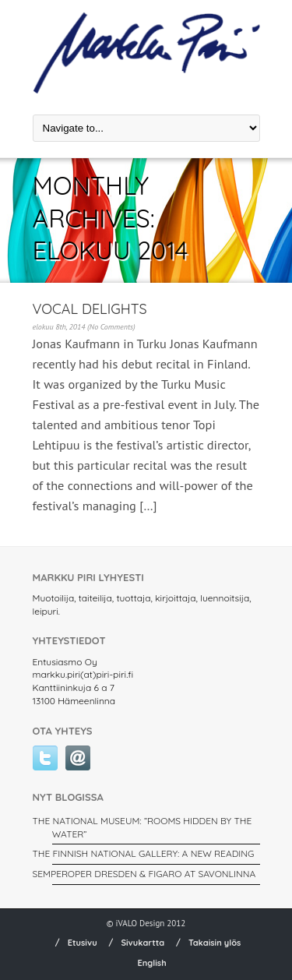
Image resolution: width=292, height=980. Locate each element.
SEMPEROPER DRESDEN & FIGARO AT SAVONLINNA (144, 874)
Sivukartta (142, 943)
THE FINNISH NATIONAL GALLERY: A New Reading (144, 853)
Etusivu (83, 943)
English (151, 963)
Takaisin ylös (215, 943)
